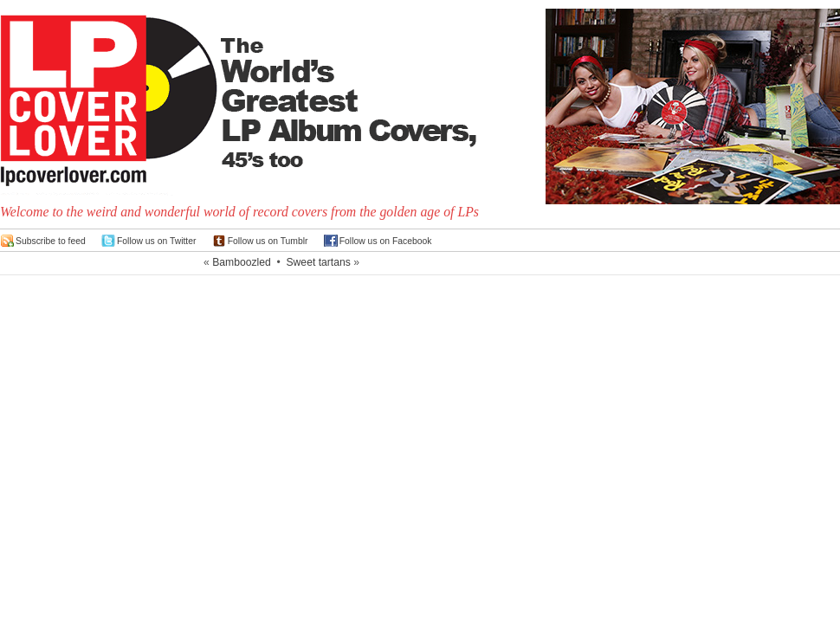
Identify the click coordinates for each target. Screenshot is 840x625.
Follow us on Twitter (157, 241)
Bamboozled (242, 262)
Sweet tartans (318, 262)
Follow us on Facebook (386, 241)
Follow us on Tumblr (268, 241)
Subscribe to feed (51, 241)
